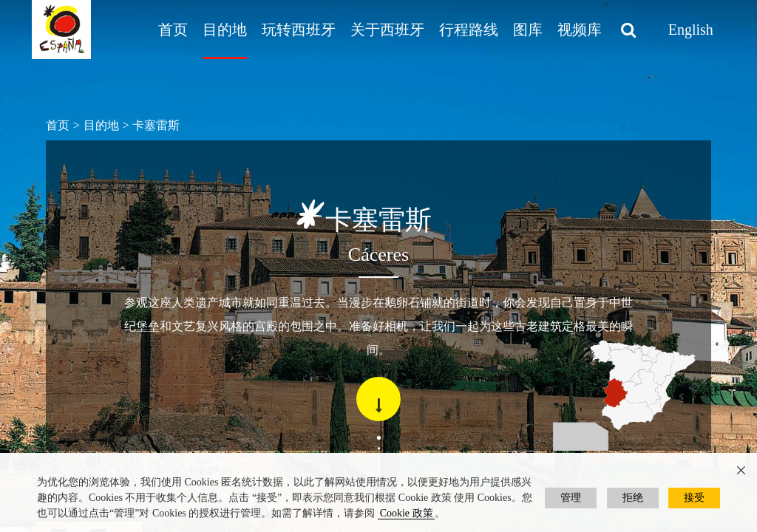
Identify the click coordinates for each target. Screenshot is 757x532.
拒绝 (633, 498)
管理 (571, 498)
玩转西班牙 (299, 30)
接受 (694, 498)
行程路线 (469, 30)
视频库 (580, 30)
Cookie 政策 (407, 513)
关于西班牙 (387, 30)
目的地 (225, 30)
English (691, 30)
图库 (528, 30)
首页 (173, 30)
